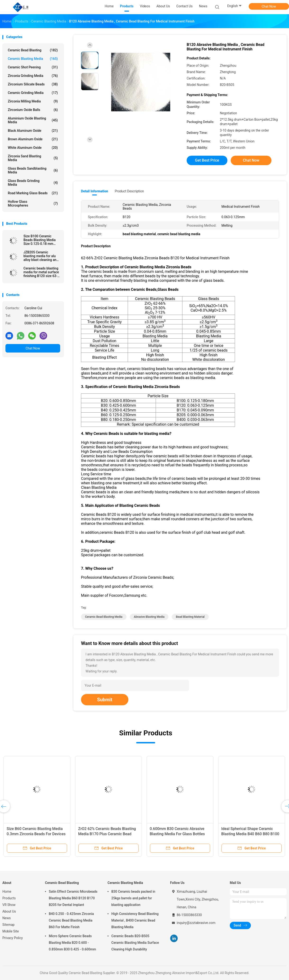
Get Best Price (207, 160)
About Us (9, 911)
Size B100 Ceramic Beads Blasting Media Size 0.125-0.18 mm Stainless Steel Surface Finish (41, 240)
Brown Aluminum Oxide (33, 139)
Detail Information (95, 191)
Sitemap (8, 925)
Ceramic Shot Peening (33, 67)
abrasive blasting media (149, 617)
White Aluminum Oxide (33, 148)
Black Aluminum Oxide (33, 131)
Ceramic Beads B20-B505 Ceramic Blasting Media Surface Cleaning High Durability (135, 943)
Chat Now (269, 6)
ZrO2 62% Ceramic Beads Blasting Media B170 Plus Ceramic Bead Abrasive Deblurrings (107, 834)
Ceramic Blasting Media (33, 59)
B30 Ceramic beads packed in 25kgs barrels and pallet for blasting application (133, 898)
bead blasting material (190, 617)
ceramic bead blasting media (104, 617)
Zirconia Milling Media (33, 101)
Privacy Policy (13, 938)
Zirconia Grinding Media (33, 76)
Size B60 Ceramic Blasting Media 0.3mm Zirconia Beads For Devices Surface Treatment (36, 834)
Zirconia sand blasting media (33, 158)
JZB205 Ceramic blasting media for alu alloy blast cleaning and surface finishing (41, 256)
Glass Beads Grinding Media (33, 183)
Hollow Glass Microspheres (33, 203)
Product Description (129, 191)
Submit (105, 700)
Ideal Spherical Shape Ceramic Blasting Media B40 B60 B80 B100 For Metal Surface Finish (250, 834)
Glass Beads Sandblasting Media (33, 170)
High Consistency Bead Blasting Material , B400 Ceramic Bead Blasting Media (135, 920)
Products (9, 898)
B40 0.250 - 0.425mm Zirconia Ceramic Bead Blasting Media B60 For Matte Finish (71, 920)
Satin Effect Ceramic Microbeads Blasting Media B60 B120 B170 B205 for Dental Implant (73, 898)
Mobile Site (11, 931)
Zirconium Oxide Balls (33, 110)
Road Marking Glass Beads (33, 193)
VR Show (9, 905)
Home (7, 892)
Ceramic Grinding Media (33, 93)
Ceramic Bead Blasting (33, 50)
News (7, 918)
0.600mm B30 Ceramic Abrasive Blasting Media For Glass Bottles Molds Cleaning (177, 834)
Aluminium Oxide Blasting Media (33, 120)
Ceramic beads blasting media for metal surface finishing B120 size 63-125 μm (41, 272)
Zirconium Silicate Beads (33, 84)
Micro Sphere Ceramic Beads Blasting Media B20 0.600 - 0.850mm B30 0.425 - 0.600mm (72, 943)
